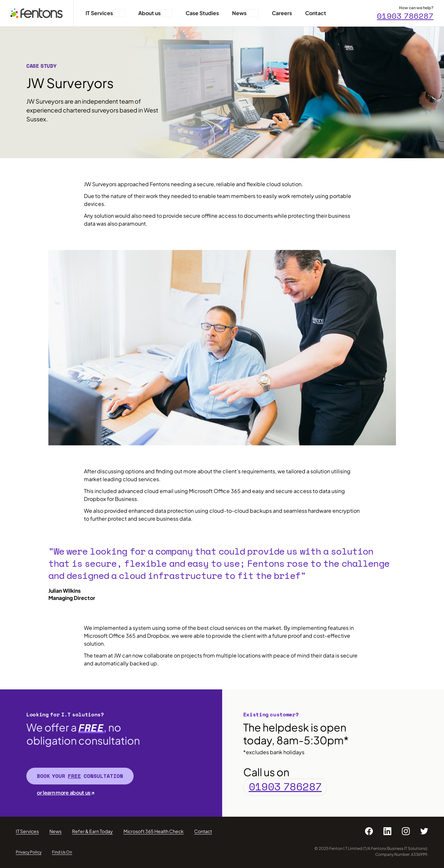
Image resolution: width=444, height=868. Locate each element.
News (55, 831)
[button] (119, 13)
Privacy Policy (29, 852)
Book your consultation (80, 776)
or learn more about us (64, 793)
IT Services (27, 831)
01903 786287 (405, 16)
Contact (203, 831)
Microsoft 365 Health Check (154, 831)
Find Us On (62, 852)
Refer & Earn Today (92, 831)
